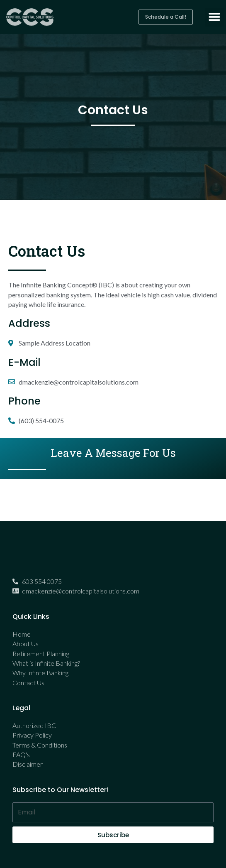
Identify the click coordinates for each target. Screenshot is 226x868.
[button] (166, 17)
